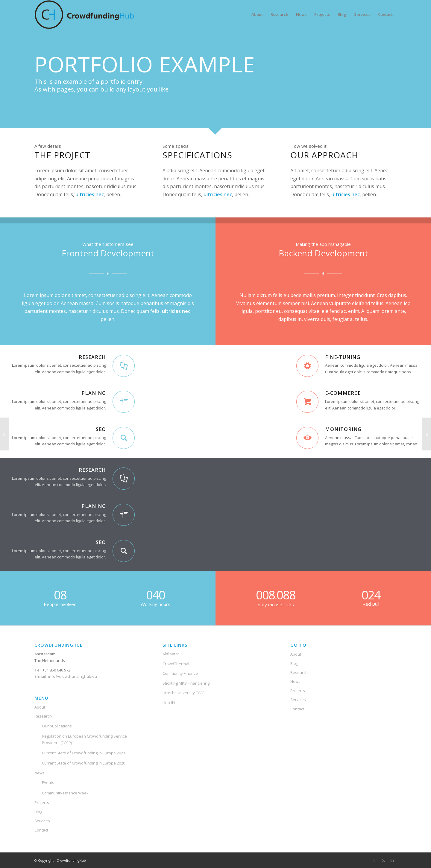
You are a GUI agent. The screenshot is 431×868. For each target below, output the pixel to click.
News (40, 773)
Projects (42, 802)
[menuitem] (257, 15)
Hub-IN (169, 703)
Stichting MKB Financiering (186, 683)
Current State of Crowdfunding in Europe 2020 (84, 763)
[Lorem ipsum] (426, 434)
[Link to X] (383, 860)
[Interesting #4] (5, 434)
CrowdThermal (176, 664)
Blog (38, 812)
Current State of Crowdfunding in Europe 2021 (84, 753)
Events (48, 782)
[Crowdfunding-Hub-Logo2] (85, 15)
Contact (41, 830)
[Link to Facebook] (374, 860)
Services (42, 821)
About (40, 707)
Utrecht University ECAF (183, 693)
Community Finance (180, 673)
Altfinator (171, 654)
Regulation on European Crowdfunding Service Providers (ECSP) (84, 739)
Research (43, 716)
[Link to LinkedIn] (392, 860)
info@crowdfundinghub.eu (72, 676)
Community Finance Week (65, 793)
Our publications (57, 726)
